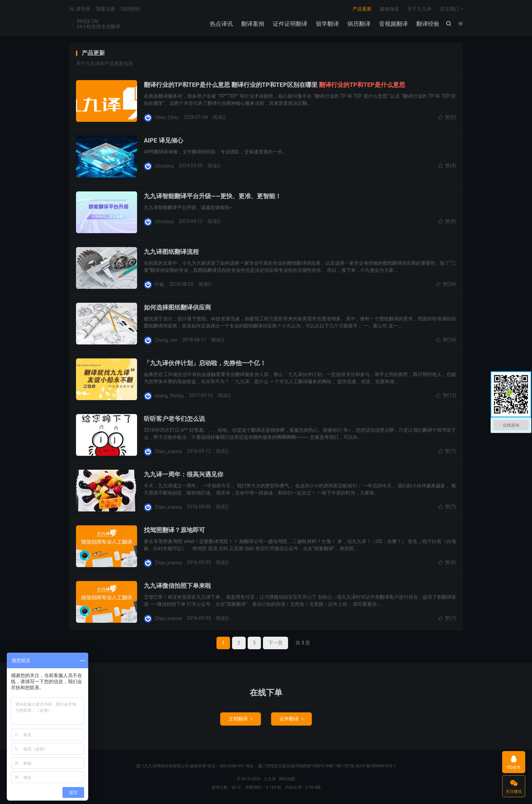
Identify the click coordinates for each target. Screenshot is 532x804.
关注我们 (449, 9)
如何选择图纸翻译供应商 (177, 307)
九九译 (270, 779)
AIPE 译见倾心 (164, 140)
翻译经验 (428, 24)
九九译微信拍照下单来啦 (177, 586)
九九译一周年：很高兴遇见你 (184, 474)
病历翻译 (359, 24)
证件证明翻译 (290, 24)
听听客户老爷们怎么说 (174, 419)
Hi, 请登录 (80, 9)
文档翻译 (241, 719)
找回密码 (130, 9)
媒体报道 (389, 9)
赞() (447, 117)
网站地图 (287, 779)
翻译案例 (253, 24)
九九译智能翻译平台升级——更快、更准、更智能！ (213, 196)
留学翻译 (327, 24)
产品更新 (362, 9)
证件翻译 (291, 719)
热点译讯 (221, 24)
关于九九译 (419, 9)
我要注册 (106, 9)
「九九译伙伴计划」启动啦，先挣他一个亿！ (205, 363)
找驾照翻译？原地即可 (174, 530)
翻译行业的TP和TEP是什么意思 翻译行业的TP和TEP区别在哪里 (274, 85)
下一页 (275, 643)
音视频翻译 (393, 24)
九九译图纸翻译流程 (171, 252)
